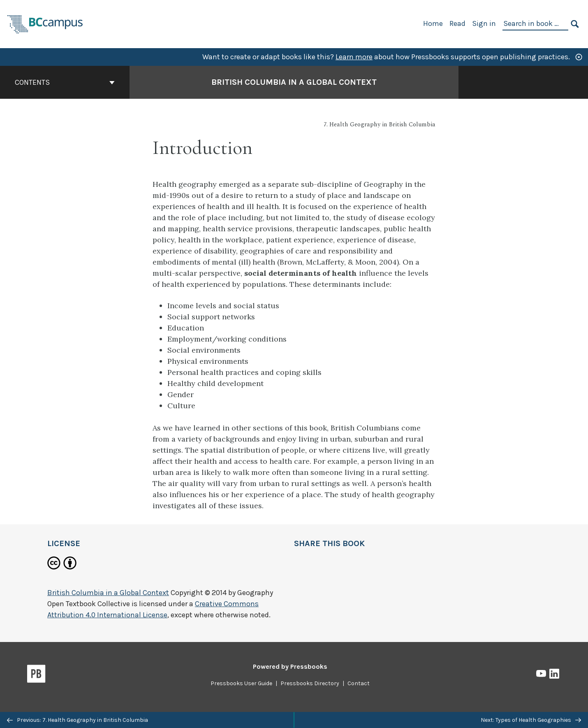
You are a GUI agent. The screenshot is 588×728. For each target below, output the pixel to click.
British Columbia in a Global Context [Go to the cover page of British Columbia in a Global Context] (294, 82)
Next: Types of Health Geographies (531, 720)
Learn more (354, 57)
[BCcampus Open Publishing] (45, 23)
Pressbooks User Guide (241, 683)
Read (457, 23)
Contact (359, 683)
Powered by (290, 666)
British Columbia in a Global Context (108, 593)
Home (433, 23)
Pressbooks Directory (310, 683)
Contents (65, 82)
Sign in (484, 23)
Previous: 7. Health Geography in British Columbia (78, 720)
